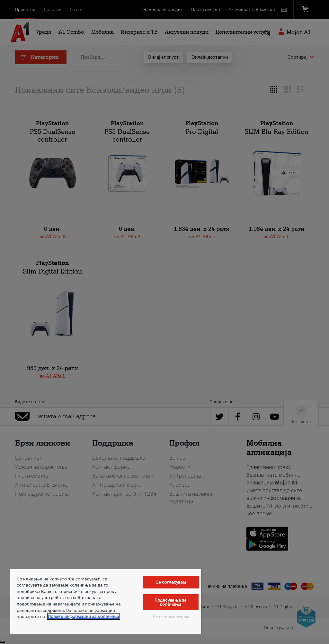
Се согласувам (171, 582)
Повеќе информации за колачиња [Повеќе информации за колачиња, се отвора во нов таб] (84, 617)
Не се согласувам (171, 617)
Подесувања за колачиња (171, 602)
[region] (106, 601)
